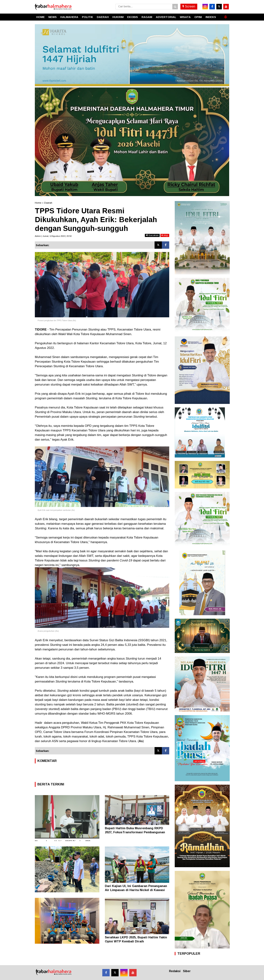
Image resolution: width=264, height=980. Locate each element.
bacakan (152, 235)
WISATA (185, 17)
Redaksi (175, 971)
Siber (187, 971)
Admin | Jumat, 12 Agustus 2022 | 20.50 (53, 236)
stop (165, 235)
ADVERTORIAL (166, 17)
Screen (189, 6)
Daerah (48, 203)
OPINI (198, 17)
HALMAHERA (69, 17)
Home (38, 203)
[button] (225, 15)
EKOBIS (133, 17)
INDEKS (211, 17)
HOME (41, 17)
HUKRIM (118, 17)
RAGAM (147, 17)
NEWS (53, 17)
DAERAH (103, 17)
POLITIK (88, 17)
